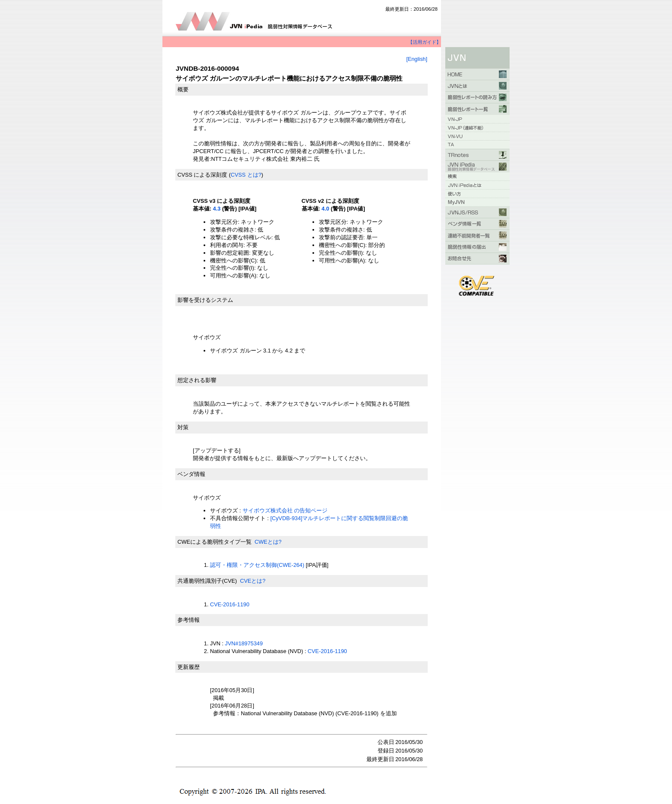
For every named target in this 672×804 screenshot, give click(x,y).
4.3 (217, 209)
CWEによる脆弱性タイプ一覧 (214, 542)
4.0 (325, 209)
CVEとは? (253, 581)
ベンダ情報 (191, 474)
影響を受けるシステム (205, 300)
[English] (417, 59)
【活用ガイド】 (424, 42)
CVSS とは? (246, 175)
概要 (183, 89)
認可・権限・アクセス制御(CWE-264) (257, 565)
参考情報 (189, 620)
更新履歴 (189, 667)
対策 (183, 427)
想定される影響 (197, 380)
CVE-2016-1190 (230, 604)
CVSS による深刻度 (202, 175)
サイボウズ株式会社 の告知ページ (285, 510)
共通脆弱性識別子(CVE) (207, 581)
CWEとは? (268, 542)
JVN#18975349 (244, 643)
